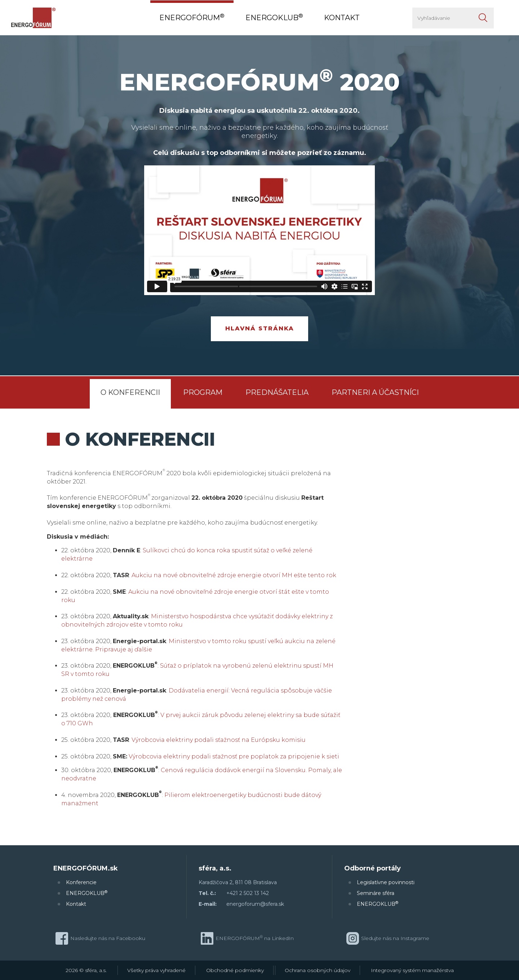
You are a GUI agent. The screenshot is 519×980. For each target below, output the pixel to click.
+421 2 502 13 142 (248, 893)
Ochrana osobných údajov (318, 970)
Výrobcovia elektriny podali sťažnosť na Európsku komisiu (219, 740)
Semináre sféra (376, 893)
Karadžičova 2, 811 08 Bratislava (238, 882)
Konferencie (81, 882)
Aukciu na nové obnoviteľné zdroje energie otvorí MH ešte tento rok (234, 575)
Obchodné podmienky (235, 970)
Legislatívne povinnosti (386, 882)
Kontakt (76, 904)
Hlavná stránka (260, 328)
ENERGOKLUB (87, 893)
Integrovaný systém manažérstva (412, 970)
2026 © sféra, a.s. (86, 970)
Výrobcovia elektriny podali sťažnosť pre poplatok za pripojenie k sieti (234, 756)
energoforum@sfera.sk (255, 904)
